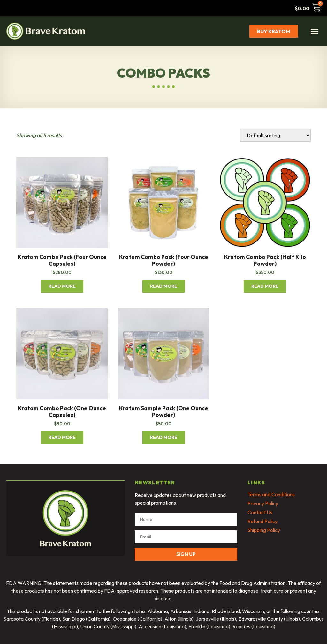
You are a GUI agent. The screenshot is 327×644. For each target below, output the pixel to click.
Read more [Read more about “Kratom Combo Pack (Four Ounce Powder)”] (164, 286)
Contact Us (260, 512)
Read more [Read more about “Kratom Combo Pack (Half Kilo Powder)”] (265, 286)
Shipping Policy (264, 530)
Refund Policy (262, 521)
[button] (314, 31)
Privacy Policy (263, 503)
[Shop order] (275, 135)
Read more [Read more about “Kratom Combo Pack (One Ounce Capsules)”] (62, 437)
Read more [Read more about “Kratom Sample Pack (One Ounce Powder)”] (164, 437)
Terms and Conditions (271, 494)
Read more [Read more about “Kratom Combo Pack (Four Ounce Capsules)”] (62, 286)
